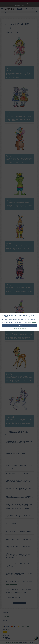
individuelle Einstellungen (20, 329)
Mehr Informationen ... (32, 322)
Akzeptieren (20, 325)
